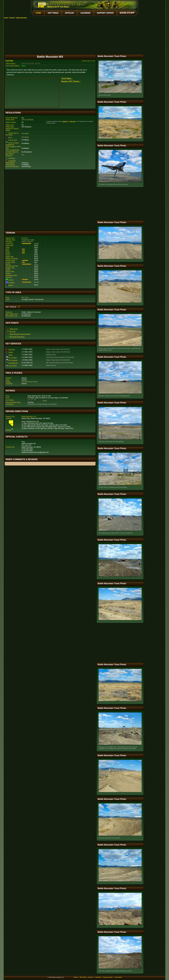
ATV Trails (83, 977)
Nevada (12, 18)
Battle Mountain (21, 18)
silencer (65, 121)
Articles (90, 977)
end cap (72, 121)
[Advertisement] (85, 36)
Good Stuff (118, 977)
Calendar (98, 977)
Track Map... (67, 78)
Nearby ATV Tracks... (71, 81)
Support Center (108, 977)
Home (6, 18)
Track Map (9, 61)
